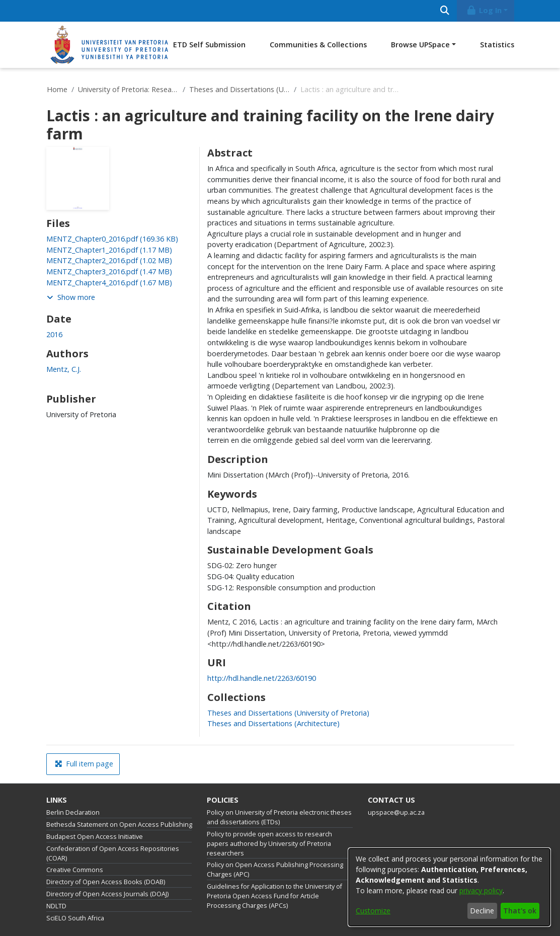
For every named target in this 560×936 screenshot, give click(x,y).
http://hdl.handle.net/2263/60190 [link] (262, 678)
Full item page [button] (84, 764)
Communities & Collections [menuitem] (318, 45)
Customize (373, 911)
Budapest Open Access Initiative (95, 837)
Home (57, 89)
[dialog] (449, 887)
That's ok (520, 911)
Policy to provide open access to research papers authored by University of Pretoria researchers (269, 844)
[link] (112, 239)
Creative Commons (75, 870)
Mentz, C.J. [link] (64, 369)
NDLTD (56, 906)
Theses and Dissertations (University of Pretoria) (239, 89)
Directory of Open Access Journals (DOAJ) (107, 894)
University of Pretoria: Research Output (128, 89)
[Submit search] (445, 11)
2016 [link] (54, 334)
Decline (482, 911)
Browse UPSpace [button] (420, 45)
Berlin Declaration (73, 812)
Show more (71, 297)
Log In (484, 10)
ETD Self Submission (209, 45)
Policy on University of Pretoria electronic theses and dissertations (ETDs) (279, 817)
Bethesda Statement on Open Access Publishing (119, 825)
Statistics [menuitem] (497, 45)
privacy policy (481, 890)
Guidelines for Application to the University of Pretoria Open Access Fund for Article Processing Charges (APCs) (274, 896)
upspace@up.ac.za (396, 812)
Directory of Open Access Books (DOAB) (106, 882)
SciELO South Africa (75, 918)
